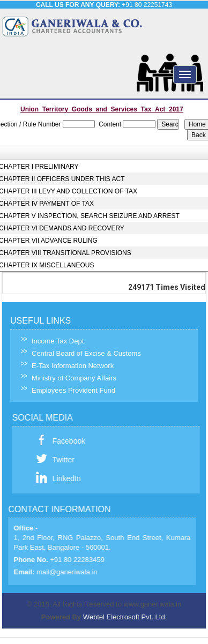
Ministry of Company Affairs (71, 378)
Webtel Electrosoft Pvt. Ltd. (125, 617)
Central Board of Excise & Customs (84, 353)
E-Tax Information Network (70, 366)
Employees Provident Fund (71, 390)
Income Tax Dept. (56, 341)
